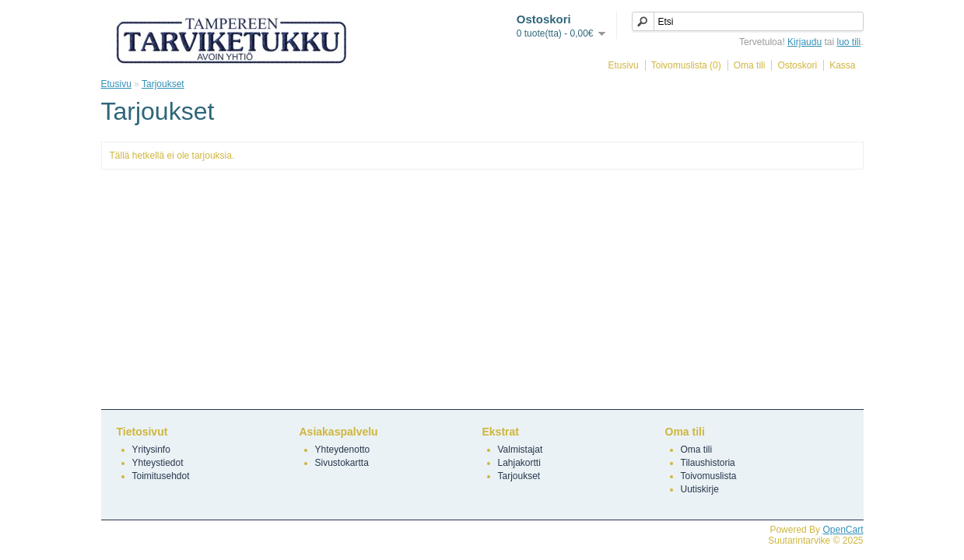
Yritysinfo (151, 450)
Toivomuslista (709, 476)
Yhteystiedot (158, 463)
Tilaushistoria (708, 463)
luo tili (848, 42)
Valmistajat (521, 450)
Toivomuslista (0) (686, 65)
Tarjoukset (163, 84)
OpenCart (843, 530)
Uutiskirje (700, 489)
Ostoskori (797, 65)
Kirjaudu (805, 42)
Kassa (842, 65)
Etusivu (623, 65)
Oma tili (750, 65)
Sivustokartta (342, 463)
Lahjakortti (519, 463)
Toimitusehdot (161, 476)
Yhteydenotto (343, 450)
